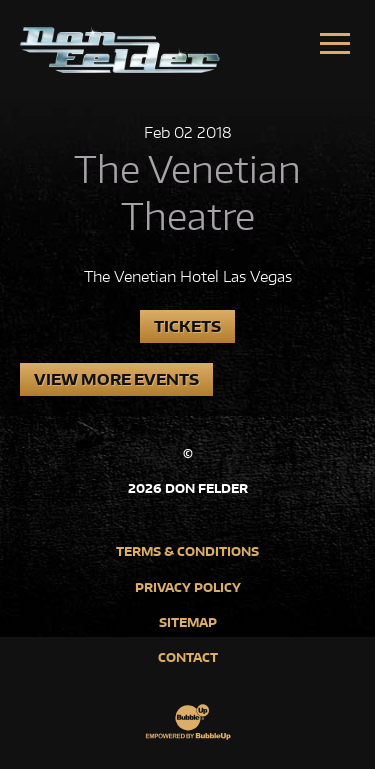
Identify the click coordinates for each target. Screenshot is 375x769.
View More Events (116, 379)
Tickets (187, 326)
